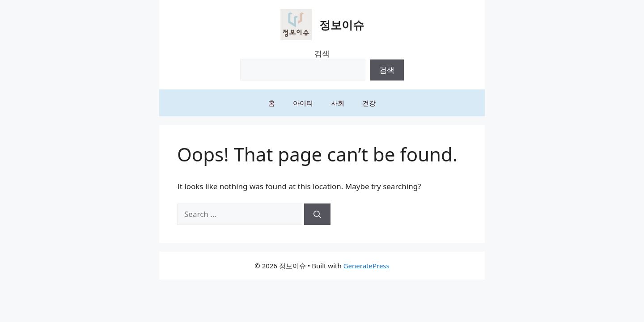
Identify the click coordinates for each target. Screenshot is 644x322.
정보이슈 (342, 25)
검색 (322, 53)
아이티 (303, 103)
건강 (369, 103)
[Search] (317, 214)
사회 (338, 103)
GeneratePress (366, 266)
